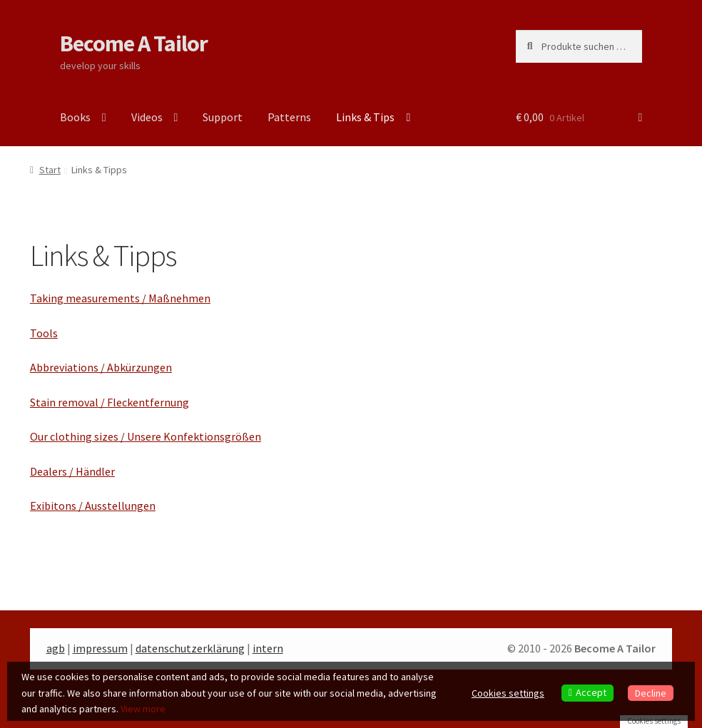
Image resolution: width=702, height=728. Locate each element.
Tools (44, 333)
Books (75, 117)
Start (50, 170)
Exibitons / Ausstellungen (93, 506)
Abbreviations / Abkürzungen (101, 367)
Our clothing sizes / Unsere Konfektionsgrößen (146, 436)
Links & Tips (365, 117)
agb (56, 648)
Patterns (289, 117)
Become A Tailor (134, 43)
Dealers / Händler (72, 471)
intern (268, 648)
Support (223, 117)
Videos (147, 117)
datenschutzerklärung (190, 648)
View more (143, 709)
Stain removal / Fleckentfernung (110, 402)
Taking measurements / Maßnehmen (120, 298)
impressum (100, 648)
